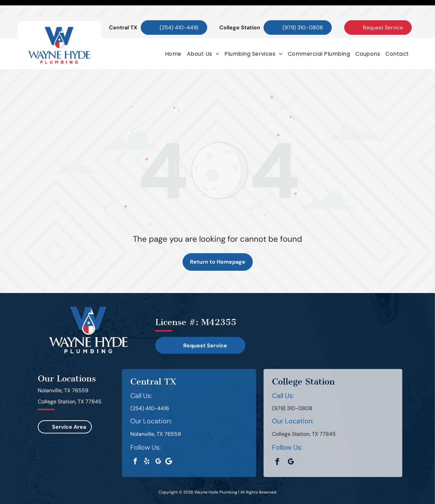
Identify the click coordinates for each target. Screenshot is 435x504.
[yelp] (147, 445)
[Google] (169, 445)
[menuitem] (173, 37)
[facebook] (135, 445)
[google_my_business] (158, 445)
